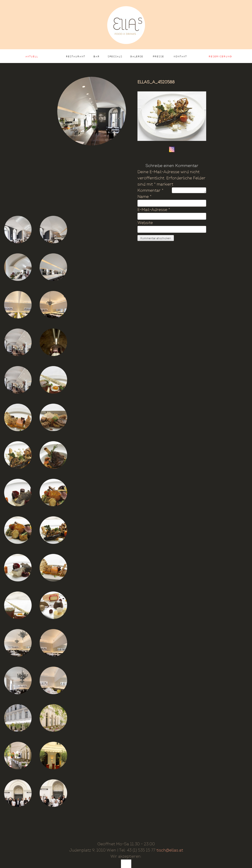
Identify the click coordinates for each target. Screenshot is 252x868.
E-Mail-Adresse (154, 210)
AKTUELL (32, 57)
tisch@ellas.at (170, 850)
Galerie (137, 57)
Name (144, 197)
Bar (97, 57)
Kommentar (150, 190)
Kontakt (180, 57)
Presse (158, 57)
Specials (115, 57)
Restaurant (76, 57)
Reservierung (220, 57)
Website (145, 223)
